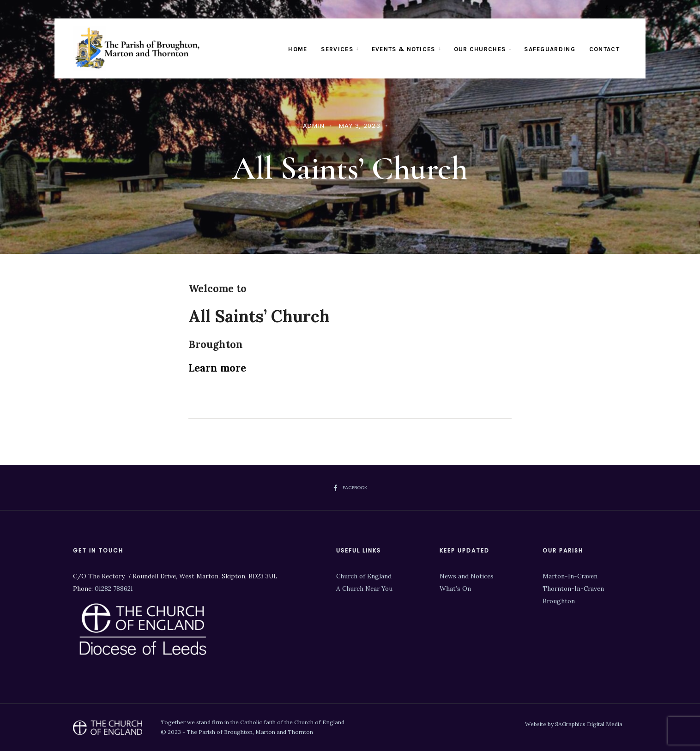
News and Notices (467, 576)
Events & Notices (404, 49)
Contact (604, 49)
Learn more (217, 368)
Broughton (559, 601)
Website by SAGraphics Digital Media (574, 724)
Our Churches (480, 49)
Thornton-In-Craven (573, 589)
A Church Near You (364, 589)
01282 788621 (114, 589)
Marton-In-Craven (570, 576)
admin (314, 126)
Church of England (364, 576)
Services (337, 49)
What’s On (455, 589)
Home (298, 49)
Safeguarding (550, 49)
